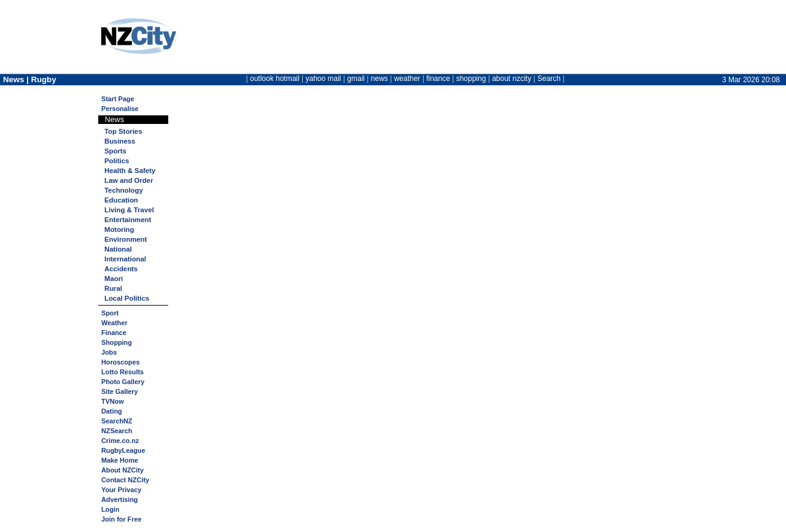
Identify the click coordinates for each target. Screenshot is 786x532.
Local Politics (127, 298)
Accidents (121, 269)
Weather (114, 323)
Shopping (117, 342)
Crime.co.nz (120, 441)
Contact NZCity (125, 480)
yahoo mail (324, 79)
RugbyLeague (123, 450)
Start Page (118, 99)
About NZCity (123, 470)
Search (549, 79)
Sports (115, 151)
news (379, 79)
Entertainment (128, 220)
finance (438, 79)
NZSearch (117, 431)
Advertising (119, 499)
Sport (110, 313)
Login (110, 509)
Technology (124, 190)
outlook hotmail (275, 79)
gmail (356, 79)
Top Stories (123, 131)
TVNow (113, 401)
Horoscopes (120, 362)
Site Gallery (119, 391)
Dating (112, 411)
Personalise (120, 109)
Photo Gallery (123, 382)
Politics (117, 161)
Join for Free (121, 519)
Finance (114, 333)
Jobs (109, 352)
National (118, 249)
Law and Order (129, 180)
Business (120, 141)
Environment (126, 239)
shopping (471, 79)
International (125, 259)
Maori (114, 279)
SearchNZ (117, 421)
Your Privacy (121, 490)
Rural (113, 288)
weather (407, 79)
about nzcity (512, 79)
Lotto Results (123, 372)
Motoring (119, 229)
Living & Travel (129, 210)
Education (121, 200)
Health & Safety (130, 171)
